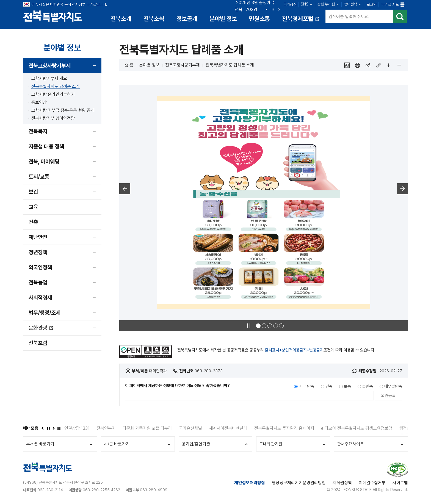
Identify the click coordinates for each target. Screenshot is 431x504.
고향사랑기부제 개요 (49, 78)
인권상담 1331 (77, 428)
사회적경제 (40, 298)
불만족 (368, 386)
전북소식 (154, 19)
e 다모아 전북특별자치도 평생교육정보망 (357, 428)
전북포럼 (38, 343)
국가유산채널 (190, 428)
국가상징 (290, 4)
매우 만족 (306, 386)
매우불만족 (393, 386)
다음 (279, 9)
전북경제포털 (301, 21)
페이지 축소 (399, 65)
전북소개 (121, 19)
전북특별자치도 (53, 16)
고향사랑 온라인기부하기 (53, 94)
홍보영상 (39, 102)
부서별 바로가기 (40, 444)
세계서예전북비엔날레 (228, 428)
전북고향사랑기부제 (50, 66)
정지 (273, 9)
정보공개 (187, 19)
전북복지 (38, 131)
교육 (33, 207)
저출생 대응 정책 (46, 146)
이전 (267, 9)
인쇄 (357, 65)
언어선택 (350, 4)
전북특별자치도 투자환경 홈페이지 (284, 428)
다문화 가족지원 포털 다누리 (147, 428)
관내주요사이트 (350, 444)
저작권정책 (342, 483)
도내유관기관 (271, 444)
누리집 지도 (390, 4)
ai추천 (347, 65)
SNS (305, 4)
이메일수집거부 (372, 483)
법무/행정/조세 (45, 313)
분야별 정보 (223, 19)
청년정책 (38, 252)
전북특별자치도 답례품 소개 (56, 86)
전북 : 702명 (246, 9)
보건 (33, 192)
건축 (33, 222)
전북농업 (38, 283)
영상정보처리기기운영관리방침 (299, 483)
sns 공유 (368, 65)
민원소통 (259, 19)
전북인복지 (106, 428)
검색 (400, 16)
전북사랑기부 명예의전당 (53, 118)
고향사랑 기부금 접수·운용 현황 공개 (63, 110)
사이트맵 (400, 483)
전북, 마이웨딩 (44, 162)
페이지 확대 (389, 65)
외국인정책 (40, 267)
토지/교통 (39, 177)
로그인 (372, 4)
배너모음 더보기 (59, 428)
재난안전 (38, 237)
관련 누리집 (326, 4)
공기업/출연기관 (196, 444)
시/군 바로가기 (117, 444)
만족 (329, 386)
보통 (347, 386)
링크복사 (378, 65)
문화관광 (41, 330)
